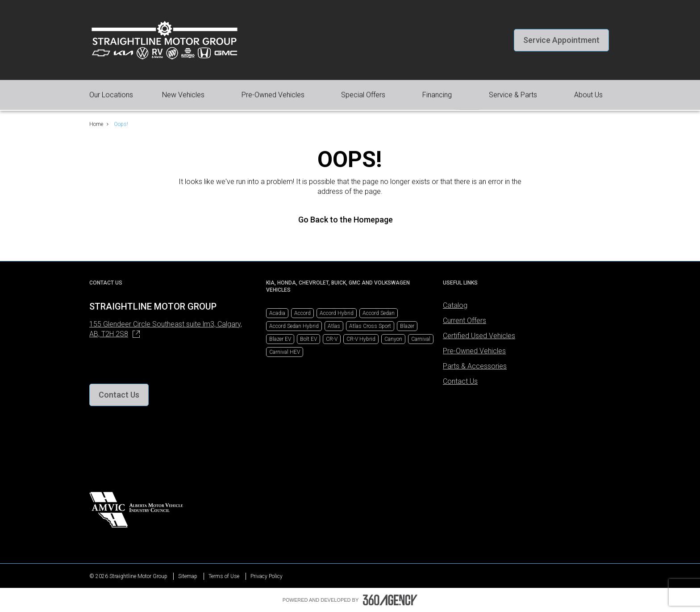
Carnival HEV (285, 352)
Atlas (334, 326)
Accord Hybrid (337, 313)
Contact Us (460, 381)
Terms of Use (224, 576)
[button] (561, 40)
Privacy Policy (267, 576)
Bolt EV (308, 339)
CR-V (332, 339)
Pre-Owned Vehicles (474, 351)
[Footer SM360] (390, 600)
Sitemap (188, 576)
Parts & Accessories (475, 366)
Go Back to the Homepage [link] (350, 220)
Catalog (455, 305)
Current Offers (465, 321)
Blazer (407, 326)
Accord (302, 313)
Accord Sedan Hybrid (294, 326)
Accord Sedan (379, 313)
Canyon (393, 339)
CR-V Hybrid (361, 339)
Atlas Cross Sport (370, 326)
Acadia (277, 313)
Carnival (421, 339)
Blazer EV (280, 339)
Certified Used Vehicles (479, 336)
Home (96, 124)
